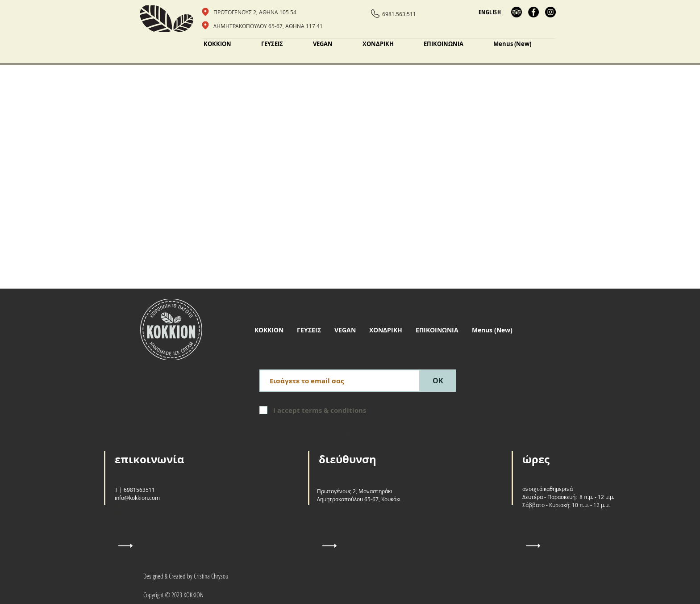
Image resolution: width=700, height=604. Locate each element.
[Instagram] (550, 12)
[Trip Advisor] (517, 12)
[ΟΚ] (438, 381)
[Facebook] (533, 12)
